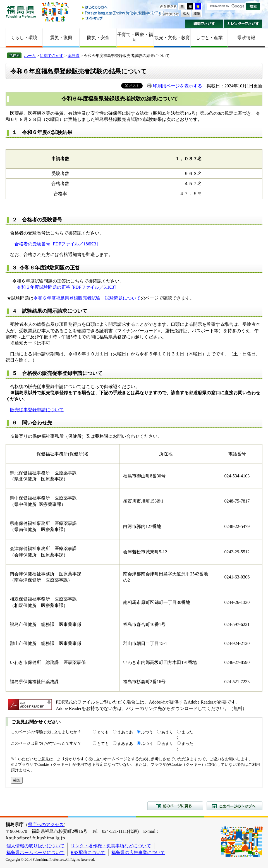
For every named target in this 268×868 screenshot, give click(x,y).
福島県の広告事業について (138, 853)
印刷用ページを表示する (178, 86)
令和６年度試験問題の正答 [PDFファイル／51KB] (66, 287)
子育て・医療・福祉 (135, 37)
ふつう (147, 732)
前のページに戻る (175, 806)
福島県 (21, 12)
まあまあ (125, 732)
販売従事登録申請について (37, 410)
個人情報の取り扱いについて (35, 846)
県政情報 (246, 38)
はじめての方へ (124, 8)
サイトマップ (124, 18)
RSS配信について (88, 853)
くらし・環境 (24, 38)
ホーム (30, 56)
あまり (167, 732)
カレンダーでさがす (243, 24)
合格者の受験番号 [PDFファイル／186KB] (56, 244)
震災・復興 (61, 38)
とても (103, 732)
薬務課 (74, 56)
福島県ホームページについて (35, 853)
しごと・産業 (209, 38)
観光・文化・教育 (172, 38)
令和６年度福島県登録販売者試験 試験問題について (87, 298)
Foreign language (124, 13)
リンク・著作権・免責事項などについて (111, 846)
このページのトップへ (234, 806)
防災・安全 (98, 38)
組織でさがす (204, 24)
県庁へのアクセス (46, 825)
